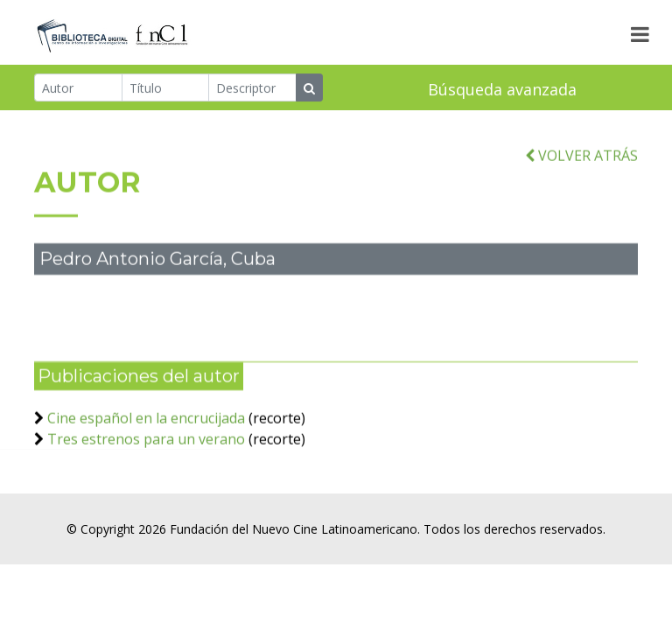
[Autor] (78, 88)
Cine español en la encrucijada (146, 422)
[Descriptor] (252, 88)
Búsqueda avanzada (502, 90)
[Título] (166, 88)
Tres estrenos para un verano (146, 443)
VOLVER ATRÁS (581, 159)
